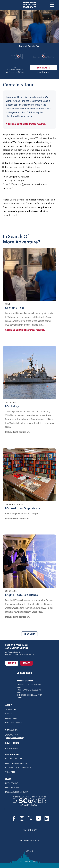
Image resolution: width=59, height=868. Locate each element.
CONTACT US (11, 730)
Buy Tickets (43, 68)
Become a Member (14, 759)
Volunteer (10, 772)
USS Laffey (12, 406)
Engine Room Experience (21, 595)
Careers (9, 714)
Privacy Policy (30, 830)
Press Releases (12, 788)
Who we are (11, 709)
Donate (26, 663)
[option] (30, 26)
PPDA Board (11, 718)
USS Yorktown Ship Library (23, 508)
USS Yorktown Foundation (18, 768)
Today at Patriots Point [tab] (30, 46)
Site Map (30, 851)
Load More (30, 634)
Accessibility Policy (30, 841)
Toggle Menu (52, 5)
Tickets (12, 663)
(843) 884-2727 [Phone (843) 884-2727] (12, 735)
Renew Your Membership (17, 763)
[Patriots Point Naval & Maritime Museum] (30, 5)
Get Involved (12, 755)
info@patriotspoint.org (15, 738)
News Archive (12, 783)
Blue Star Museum (14, 723)
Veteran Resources (30, 862)
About (9, 705)
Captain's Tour (15, 308)
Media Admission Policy (16, 792)
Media (8, 779)
